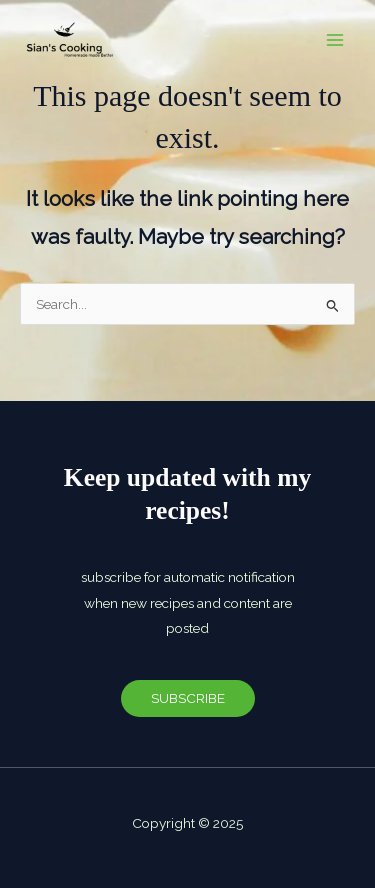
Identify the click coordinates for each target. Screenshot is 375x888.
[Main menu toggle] (335, 40)
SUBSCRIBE (188, 698)
